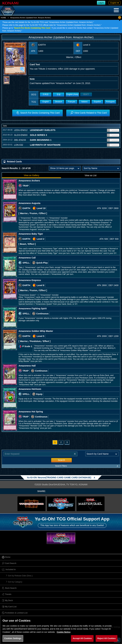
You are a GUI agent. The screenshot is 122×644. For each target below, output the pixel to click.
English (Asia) (72, 94)
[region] (61, 630)
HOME (3, 18)
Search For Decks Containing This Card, (32, 28)
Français (71, 102)
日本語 (46, 94)
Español (97, 102)
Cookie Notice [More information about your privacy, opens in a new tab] (64, 632)
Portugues (110, 102)
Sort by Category (15, 582)
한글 (59, 94)
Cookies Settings (13, 638)
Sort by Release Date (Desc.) (20, 576)
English (46, 102)
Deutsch (59, 102)
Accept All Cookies (82, 638)
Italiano (84, 102)
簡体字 (86, 94)
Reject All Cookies (107, 638)
